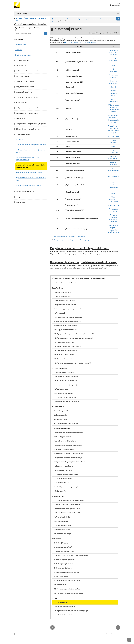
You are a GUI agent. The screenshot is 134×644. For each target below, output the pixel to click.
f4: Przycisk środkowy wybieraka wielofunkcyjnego (71, 556)
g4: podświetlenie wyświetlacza (113, 185)
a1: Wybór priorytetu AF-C (62, 292)
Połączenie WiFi (113, 205)
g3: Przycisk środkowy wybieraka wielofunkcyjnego (71, 611)
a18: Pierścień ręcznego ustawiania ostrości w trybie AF (72, 363)
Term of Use (25, 634)
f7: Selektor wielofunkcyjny (63, 568)
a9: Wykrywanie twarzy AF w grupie (65, 326)
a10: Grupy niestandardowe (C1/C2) (66, 330)
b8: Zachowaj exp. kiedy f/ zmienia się (66, 402)
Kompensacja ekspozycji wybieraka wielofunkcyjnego (72, 240)
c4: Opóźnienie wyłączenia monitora (66, 423)
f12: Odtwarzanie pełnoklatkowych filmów (68, 589)
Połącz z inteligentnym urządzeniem (113, 199)
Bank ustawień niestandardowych (65, 283)
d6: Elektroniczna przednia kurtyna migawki (68, 454)
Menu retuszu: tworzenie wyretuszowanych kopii (31, 179)
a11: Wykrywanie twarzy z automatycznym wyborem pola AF (74, 334)
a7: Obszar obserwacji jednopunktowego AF (68, 317)
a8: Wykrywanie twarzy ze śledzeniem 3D (67, 321)
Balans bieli (113, 87)
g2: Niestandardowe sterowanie (113, 171)
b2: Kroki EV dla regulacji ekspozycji (66, 377)
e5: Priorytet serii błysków (62, 517)
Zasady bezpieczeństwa (23, 55)
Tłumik (113, 146)
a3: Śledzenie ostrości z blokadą (64, 301)
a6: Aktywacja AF (59, 313)
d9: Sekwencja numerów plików (64, 466)
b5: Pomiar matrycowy (61, 389)
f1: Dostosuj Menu (61, 543)
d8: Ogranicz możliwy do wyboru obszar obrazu (69, 462)
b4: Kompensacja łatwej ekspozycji (65, 385)
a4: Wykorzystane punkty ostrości (65, 305)
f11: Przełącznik (60, 585)
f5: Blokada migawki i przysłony (64, 560)
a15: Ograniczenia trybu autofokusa (66, 351)
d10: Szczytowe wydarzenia (63, 470)
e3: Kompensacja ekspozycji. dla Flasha (67, 509)
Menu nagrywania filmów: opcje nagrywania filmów (27, 159)
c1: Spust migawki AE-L (62, 411)
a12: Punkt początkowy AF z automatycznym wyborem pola (73, 338)
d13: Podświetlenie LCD (62, 483)
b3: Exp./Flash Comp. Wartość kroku (66, 381)
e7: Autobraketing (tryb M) (62, 525)
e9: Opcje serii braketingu (62, 534)
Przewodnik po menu (78, 19)
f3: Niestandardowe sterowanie (64, 551)
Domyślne (19, 139)
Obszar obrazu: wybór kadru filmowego (113, 52)
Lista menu (18, 50)
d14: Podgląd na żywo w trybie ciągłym (67, 487)
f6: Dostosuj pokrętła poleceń (63, 564)
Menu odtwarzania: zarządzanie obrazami (31, 145)
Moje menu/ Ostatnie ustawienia (29, 185)
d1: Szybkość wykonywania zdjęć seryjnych (68, 433)
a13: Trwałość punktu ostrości (64, 342)
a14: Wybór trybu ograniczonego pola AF (67, 346)
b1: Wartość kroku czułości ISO (64, 372)
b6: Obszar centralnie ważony (63, 393)
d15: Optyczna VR (60, 491)
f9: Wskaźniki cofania (61, 576)
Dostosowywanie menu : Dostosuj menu (81, 42)
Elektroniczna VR (113, 137)
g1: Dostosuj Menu (61, 602)
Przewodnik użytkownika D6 (63, 19)
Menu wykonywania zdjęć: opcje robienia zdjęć (31, 151)
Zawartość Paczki (21, 45)
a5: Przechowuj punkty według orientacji (67, 309)
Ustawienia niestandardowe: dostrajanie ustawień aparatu (30, 166)
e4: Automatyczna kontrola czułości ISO (68, 513)
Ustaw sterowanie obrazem (113, 93)
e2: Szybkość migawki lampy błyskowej (67, 505)
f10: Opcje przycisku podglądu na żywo (67, 581)
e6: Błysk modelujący (61, 521)
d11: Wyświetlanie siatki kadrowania (66, 474)
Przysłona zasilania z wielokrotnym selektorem (70, 236)
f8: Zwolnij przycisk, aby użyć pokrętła (66, 572)
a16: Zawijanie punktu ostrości (64, 355)
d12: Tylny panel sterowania (63, 479)
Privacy (17, 634)
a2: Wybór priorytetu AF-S (62, 296)
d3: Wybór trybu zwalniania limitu (65, 441)
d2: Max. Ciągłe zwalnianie (63, 437)
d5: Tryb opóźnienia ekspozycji (64, 449)
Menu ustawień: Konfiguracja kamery (29, 172)
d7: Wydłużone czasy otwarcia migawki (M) (68, 458)
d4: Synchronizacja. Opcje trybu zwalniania (68, 445)
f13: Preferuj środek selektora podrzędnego (68, 593)
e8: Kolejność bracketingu (62, 530)
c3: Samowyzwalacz (60, 419)
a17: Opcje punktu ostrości (63, 359)
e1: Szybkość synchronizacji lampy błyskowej (69, 500)
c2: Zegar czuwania (60, 415)
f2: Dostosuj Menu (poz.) (63, 547)
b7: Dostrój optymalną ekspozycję (65, 397)
